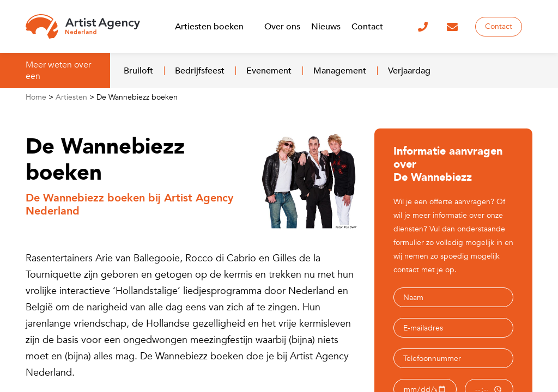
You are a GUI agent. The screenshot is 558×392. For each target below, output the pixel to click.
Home (36, 97)
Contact (499, 26)
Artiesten (71, 97)
